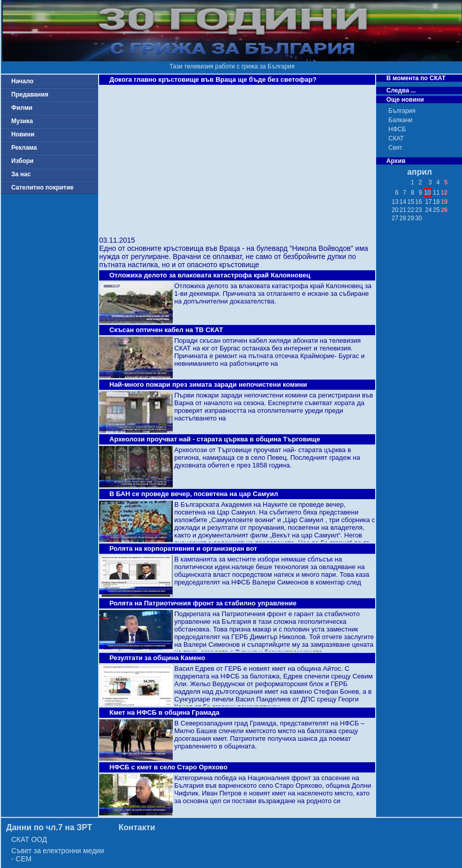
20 (395, 210)
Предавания (30, 95)
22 (411, 210)
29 (411, 218)
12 (444, 193)
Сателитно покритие (42, 187)
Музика (22, 121)
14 (403, 202)
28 (403, 218)
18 (436, 202)
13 (395, 202)
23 (418, 210)
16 (418, 202)
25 (436, 210)
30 (418, 218)
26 (444, 210)
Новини (23, 134)
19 (444, 202)
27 (395, 218)
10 (428, 193)
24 (429, 210)
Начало (22, 81)
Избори (22, 161)
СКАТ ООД (29, 839)
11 (436, 193)
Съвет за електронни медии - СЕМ (58, 855)
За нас (21, 174)
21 (403, 210)
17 (429, 202)
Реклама (24, 148)
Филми (22, 108)
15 (411, 202)
